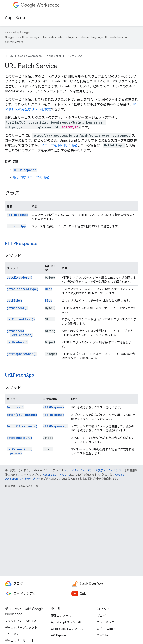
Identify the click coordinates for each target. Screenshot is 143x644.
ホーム (9, 56)
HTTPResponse (25, 170)
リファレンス (74, 56)
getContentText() (21, 319)
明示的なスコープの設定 (31, 177)
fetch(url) (15, 407)
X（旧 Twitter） (107, 629)
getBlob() (14, 300)
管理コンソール (61, 616)
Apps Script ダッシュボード (69, 622)
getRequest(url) (19, 438)
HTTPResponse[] (55, 426)
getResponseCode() (22, 354)
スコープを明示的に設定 (59, 145)
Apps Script (16, 18)
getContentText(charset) (20, 333)
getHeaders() (17, 342)
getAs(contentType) (22, 289)
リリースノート (15, 634)
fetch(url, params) (22, 415)
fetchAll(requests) (22, 426)
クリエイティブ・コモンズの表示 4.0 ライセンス (92, 471)
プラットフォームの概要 (21, 621)
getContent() (17, 308)
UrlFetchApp (16, 226)
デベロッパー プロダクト (21, 628)
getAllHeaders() (20, 277)
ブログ (101, 616)
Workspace (40, 5)
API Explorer (59, 635)
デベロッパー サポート (20, 641)
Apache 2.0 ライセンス (56, 475)
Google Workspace (30, 56)
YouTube (103, 635)
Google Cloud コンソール (67, 629)
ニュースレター (107, 622)
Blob (48, 289)
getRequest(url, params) (19, 451)
